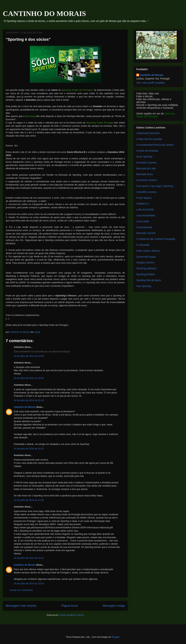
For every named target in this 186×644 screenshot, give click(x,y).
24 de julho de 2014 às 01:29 (29, 400)
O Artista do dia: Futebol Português (156, 239)
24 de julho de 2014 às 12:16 (29, 500)
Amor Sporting (144, 157)
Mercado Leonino (146, 233)
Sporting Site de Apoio (149, 280)
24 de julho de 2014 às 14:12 (29, 558)
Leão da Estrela (145, 210)
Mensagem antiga (114, 606)
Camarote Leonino (147, 180)
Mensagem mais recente (21, 606)
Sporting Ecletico (146, 274)
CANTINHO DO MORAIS (44, 14)
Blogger (116, 637)
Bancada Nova (145, 174)
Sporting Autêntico (146, 268)
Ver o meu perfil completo (150, 83)
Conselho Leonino (146, 192)
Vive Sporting (144, 286)
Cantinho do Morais (25, 407)
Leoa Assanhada (146, 215)
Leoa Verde (143, 221)
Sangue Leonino (145, 262)
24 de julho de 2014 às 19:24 (29, 583)
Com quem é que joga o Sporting (155, 186)
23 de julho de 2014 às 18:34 (29, 378)
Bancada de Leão (146, 168)
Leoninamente (144, 227)
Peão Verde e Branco (148, 251)
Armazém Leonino (146, 163)
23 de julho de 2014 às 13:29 (29, 356)
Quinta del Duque (146, 257)
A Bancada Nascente (148, 133)
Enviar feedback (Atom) (72, 615)
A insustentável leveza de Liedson (155, 145)
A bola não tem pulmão (149, 139)
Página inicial (69, 606)
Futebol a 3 (143, 204)
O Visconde (143, 245)
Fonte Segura (144, 198)
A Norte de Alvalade (147, 151)
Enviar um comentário (21, 590)
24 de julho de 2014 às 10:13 (29, 449)
